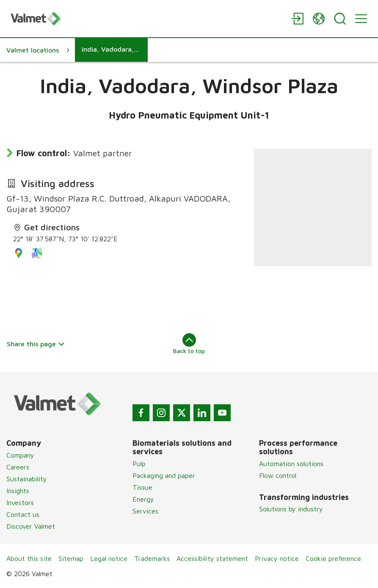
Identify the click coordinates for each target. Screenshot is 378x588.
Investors (20, 502)
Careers (18, 467)
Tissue (142, 487)
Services (145, 511)
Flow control (278, 475)
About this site (29, 558)
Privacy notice (277, 558)
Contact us (23, 514)
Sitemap (71, 558)
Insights (18, 491)
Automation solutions (291, 464)
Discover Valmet (31, 526)
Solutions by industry (291, 509)
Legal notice (109, 558)
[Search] (340, 19)
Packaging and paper (164, 475)
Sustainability (27, 479)
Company (20, 455)
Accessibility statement (212, 558)
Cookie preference (333, 558)
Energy (143, 499)
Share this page (36, 344)
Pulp (139, 464)
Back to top (189, 344)
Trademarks (152, 558)
